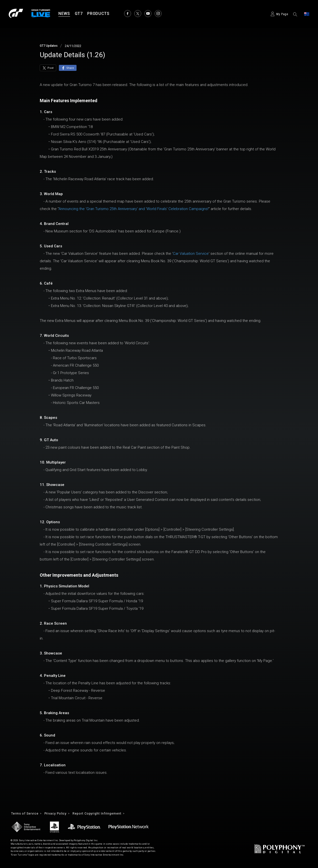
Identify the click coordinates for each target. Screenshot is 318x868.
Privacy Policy (61, 814)
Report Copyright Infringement (107, 814)
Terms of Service (27, 814)
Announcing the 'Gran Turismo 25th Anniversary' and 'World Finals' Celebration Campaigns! (134, 209)
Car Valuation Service (191, 254)
